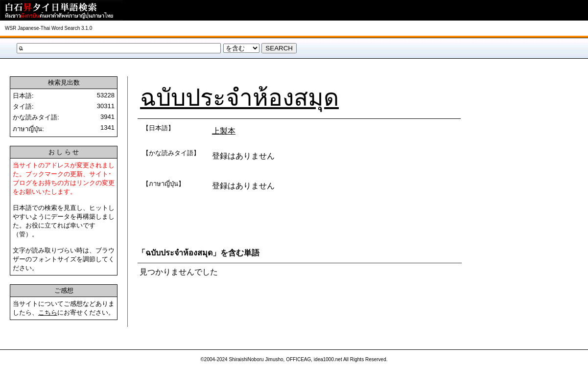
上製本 (224, 131)
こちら (48, 312)
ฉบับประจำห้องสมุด (239, 98)
